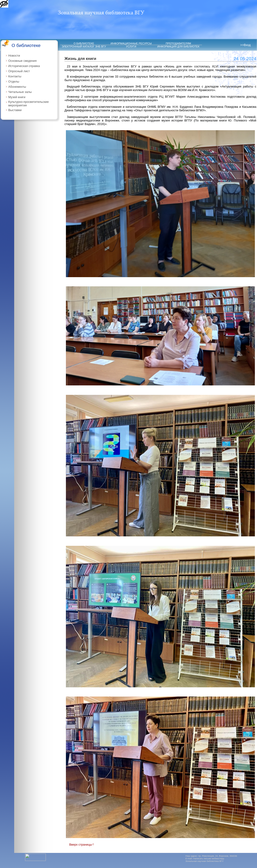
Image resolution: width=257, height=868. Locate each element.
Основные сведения (22, 61)
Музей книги (17, 97)
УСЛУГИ (131, 46)
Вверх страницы (82, 845)
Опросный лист (19, 71)
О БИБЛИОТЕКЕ (84, 43)
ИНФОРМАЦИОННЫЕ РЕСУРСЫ (131, 43)
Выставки (15, 110)
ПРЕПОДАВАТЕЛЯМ (178, 43)
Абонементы (17, 87)
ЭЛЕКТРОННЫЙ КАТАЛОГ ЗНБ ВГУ (84, 46)
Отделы (14, 81)
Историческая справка (24, 66)
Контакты (15, 76)
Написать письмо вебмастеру (209, 858)
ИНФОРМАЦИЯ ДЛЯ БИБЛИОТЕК (178, 46)
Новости (14, 56)
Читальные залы (20, 92)
